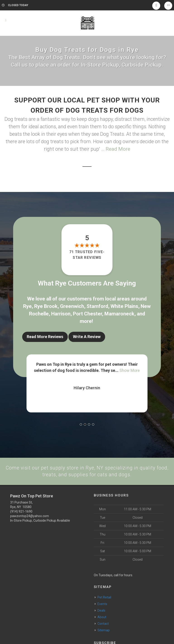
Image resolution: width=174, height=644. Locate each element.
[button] (81, 423)
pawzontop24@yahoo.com (30, 515)
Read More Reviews (45, 337)
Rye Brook (46, 306)
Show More (130, 369)
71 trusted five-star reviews (87, 255)
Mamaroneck (119, 314)
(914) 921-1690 (21, 511)
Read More (118, 149)
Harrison (61, 314)
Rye (27, 306)
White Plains (124, 306)
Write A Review (87, 337)
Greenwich (72, 306)
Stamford (97, 306)
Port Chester (87, 314)
